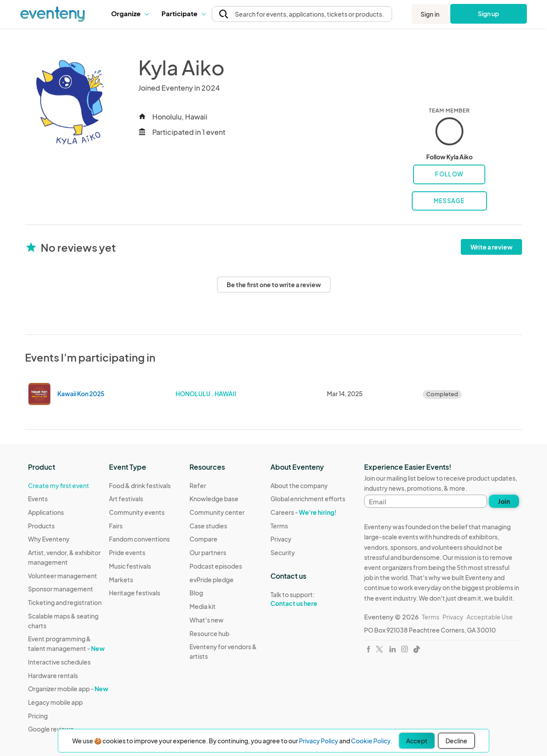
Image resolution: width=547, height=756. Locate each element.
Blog (196, 593)
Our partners (208, 552)
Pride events (127, 552)
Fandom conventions (139, 539)
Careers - (303, 512)
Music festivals (130, 566)
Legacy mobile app (55, 702)
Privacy (281, 539)
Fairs (116, 526)
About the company (299, 485)
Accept (417, 741)
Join (504, 501)
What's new (207, 620)
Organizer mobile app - (68, 689)
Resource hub (209, 633)
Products (41, 526)
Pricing (38, 716)
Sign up (489, 14)
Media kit (203, 606)
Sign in (430, 14)
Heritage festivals (135, 593)
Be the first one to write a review (274, 285)
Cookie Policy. (372, 741)
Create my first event (59, 485)
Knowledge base (214, 499)
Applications (46, 512)
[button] (130, 14)
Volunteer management (63, 576)
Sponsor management (61, 589)
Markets (121, 580)
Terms (279, 526)
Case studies (208, 526)
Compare (203, 539)
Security (283, 552)
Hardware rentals (53, 675)
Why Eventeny (49, 539)
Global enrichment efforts (308, 499)
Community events (137, 512)
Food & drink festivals (140, 485)
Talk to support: (308, 599)
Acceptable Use (490, 617)
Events (38, 499)
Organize (130, 13)
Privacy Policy (319, 741)
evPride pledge (212, 580)
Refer (198, 485)
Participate (183, 13)
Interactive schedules (59, 662)
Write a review (491, 247)
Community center (217, 512)
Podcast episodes (216, 566)
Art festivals (126, 499)
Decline (456, 741)
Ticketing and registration (65, 602)
